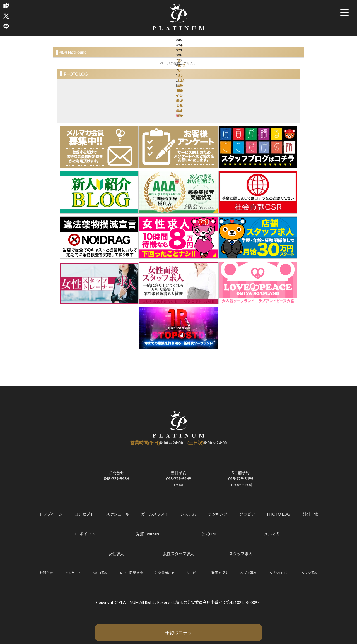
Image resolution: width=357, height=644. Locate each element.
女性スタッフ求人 (178, 554)
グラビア (247, 514)
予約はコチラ (178, 632)
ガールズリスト (155, 514)
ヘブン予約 (309, 573)
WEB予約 (101, 573)
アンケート (73, 573)
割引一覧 (310, 514)
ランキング (218, 514)
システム (188, 514)
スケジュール (118, 514)
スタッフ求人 (241, 554)
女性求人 (116, 554)
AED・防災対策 (131, 573)
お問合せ (46, 573)
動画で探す (220, 573)
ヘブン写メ (249, 573)
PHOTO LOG (278, 514)
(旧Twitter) (148, 534)
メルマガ (272, 534)
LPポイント (85, 534)
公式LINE (210, 534)
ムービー (193, 573)
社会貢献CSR (164, 573)
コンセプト (84, 514)
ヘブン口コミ (279, 573)
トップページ (51, 514)
